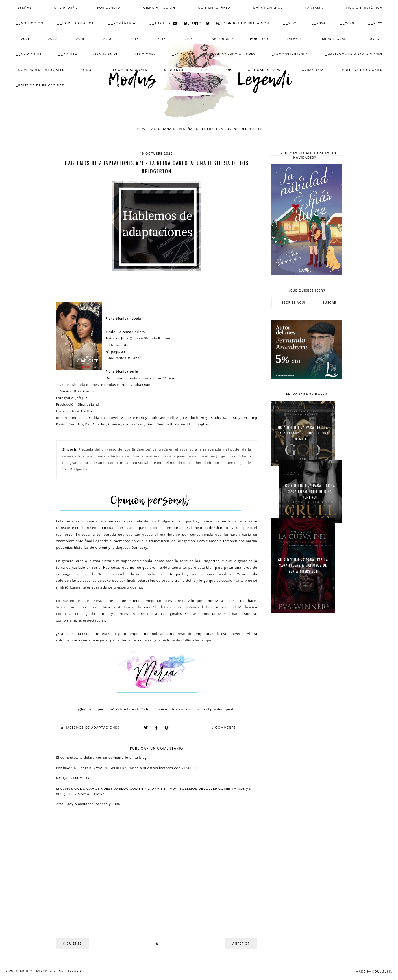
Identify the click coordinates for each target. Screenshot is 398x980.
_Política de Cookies (361, 70)
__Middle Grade (333, 39)
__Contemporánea (212, 8)
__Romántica (122, 23)
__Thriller (160, 23)
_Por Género (107, 8)
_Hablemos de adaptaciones (354, 54)
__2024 (319, 23)
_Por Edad (258, 39)
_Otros (86, 70)
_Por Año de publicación (243, 23)
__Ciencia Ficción (156, 8)
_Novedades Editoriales (40, 70)
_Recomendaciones (128, 70)
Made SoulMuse (373, 972)
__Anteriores (220, 39)
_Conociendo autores (232, 54)
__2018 (105, 39)
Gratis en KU (106, 54)
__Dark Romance (265, 8)
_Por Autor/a (63, 8)
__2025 (290, 23)
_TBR (202, 70)
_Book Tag (183, 54)
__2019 (78, 39)
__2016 (159, 39)
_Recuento (173, 70)
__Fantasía (312, 8)
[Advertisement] (307, 708)
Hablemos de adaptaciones (92, 728)
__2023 (347, 23)
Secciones (145, 54)
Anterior (241, 944)
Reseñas (24, 8)
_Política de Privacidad (40, 85)
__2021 (22, 39)
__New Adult (29, 54)
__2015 (186, 39)
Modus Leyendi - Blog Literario (51, 971)
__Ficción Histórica (361, 8)
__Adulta (68, 54)
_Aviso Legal (312, 70)
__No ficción (29, 23)
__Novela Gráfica (76, 23)
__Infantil (293, 39)
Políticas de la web (265, 70)
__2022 (375, 23)
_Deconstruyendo (290, 54)
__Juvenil (372, 39)
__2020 (50, 39)
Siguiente (73, 944)
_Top (226, 70)
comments (224, 728)
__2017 (132, 39)
